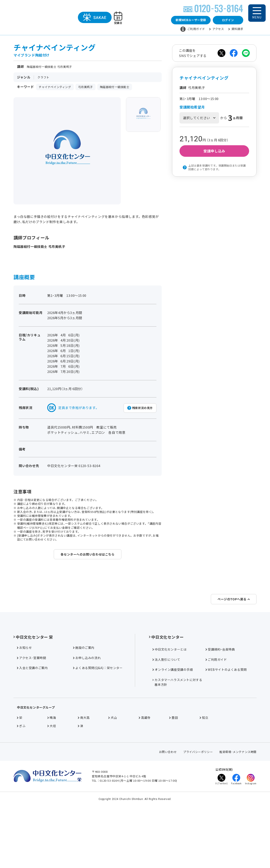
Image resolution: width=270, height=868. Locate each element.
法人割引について (166, 711)
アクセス (217, 29)
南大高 (84, 769)
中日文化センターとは (169, 701)
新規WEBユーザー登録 (191, 20)
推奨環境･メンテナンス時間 (238, 803)
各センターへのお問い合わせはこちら (87, 554)
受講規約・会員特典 (220, 701)
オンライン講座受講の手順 (173, 721)
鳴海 (52, 769)
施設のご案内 (84, 699)
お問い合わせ (168, 803)
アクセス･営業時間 (31, 709)
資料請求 (236, 29)
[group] (143, 114)
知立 (204, 769)
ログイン (228, 20)
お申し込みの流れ (87, 709)
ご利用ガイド (193, 29)
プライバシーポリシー (198, 803)
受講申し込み (214, 151)
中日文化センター (166, 688)
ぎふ (21, 777)
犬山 (113, 769)
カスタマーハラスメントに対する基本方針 (177, 734)
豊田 (174, 769)
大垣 (52, 777)
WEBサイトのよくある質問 (226, 721)
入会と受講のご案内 (32, 719)
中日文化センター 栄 (33, 688)
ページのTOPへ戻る (234, 651)
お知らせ (24, 699)
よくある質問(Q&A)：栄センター (98, 719)
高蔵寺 (145, 769)
